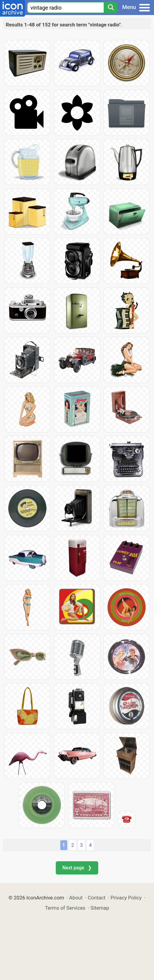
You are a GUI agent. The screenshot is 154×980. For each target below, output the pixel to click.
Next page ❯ (77, 868)
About (76, 898)
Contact (97, 898)
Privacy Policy (126, 898)
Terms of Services (65, 908)
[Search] (111, 8)
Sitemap (100, 908)
